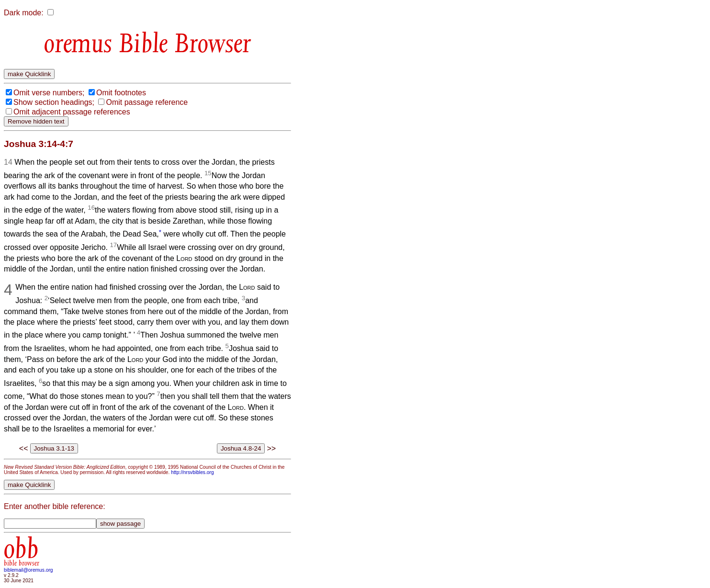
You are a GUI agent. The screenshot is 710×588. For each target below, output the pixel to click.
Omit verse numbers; (49, 93)
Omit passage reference (147, 102)
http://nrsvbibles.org (192, 472)
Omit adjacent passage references (72, 112)
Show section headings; (54, 102)
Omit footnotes (121, 93)
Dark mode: (24, 13)
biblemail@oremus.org (28, 570)
